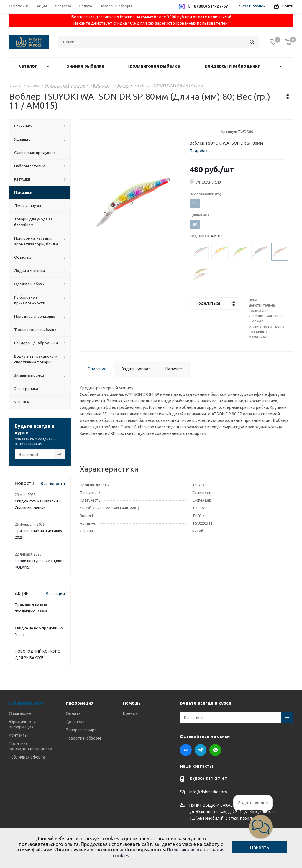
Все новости (53, 484)
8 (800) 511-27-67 (208, 778)
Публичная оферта (27, 757)
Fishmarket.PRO (26, 703)
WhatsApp (215, 750)
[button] (261, 827)
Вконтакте (186, 750)
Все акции (55, 594)
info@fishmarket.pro (208, 792)
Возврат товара (81, 730)
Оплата (73, 713)
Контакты (18, 735)
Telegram (201, 750)
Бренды (131, 713)
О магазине (20, 713)
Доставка (75, 722)
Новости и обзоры (83, 738)
